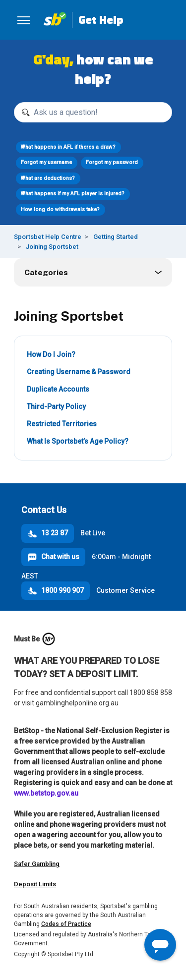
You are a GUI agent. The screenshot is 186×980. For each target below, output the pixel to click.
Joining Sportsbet (52, 247)
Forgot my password (112, 162)
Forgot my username (46, 162)
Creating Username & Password (79, 372)
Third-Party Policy (56, 406)
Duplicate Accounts (58, 389)
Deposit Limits (35, 884)
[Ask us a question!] (93, 112)
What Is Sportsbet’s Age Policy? (78, 441)
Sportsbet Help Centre (48, 237)
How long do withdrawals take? (60, 209)
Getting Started (116, 237)
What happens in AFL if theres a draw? (68, 147)
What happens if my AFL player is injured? (73, 194)
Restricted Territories (62, 424)
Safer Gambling (37, 864)
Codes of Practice (66, 924)
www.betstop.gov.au (46, 793)
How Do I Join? (51, 354)
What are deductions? (48, 178)
